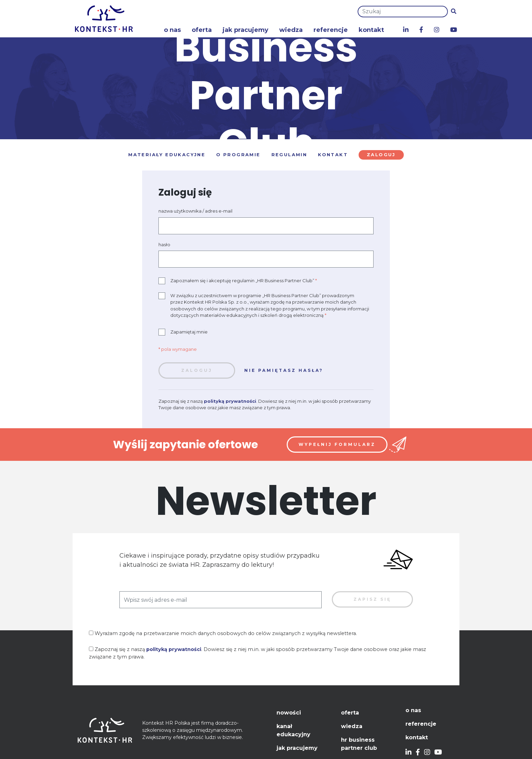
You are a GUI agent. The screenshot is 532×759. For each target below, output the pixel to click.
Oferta (202, 30)
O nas (172, 30)
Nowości (289, 713)
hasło (164, 245)
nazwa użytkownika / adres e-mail (195, 211)
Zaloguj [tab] (381, 155)
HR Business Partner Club (359, 744)
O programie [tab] (238, 155)
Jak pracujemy (245, 30)
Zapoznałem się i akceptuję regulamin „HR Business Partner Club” (238, 281)
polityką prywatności (230, 401)
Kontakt (371, 30)
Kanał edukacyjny (293, 730)
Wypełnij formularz (337, 444)
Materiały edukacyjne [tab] (167, 155)
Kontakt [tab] (333, 155)
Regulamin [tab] (289, 155)
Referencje (331, 30)
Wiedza (291, 30)
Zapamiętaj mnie (183, 332)
